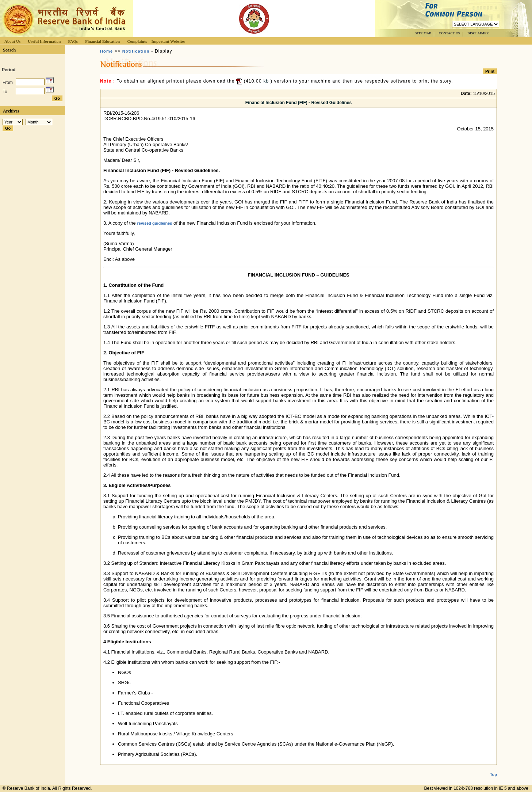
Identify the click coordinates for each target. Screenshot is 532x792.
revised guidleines (154, 223)
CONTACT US (449, 33)
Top (493, 769)
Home (106, 51)
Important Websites (169, 41)
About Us (12, 41)
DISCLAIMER (478, 33)
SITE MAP (423, 33)
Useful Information (44, 41)
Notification (136, 51)
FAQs (73, 41)
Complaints (137, 41)
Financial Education (102, 41)
